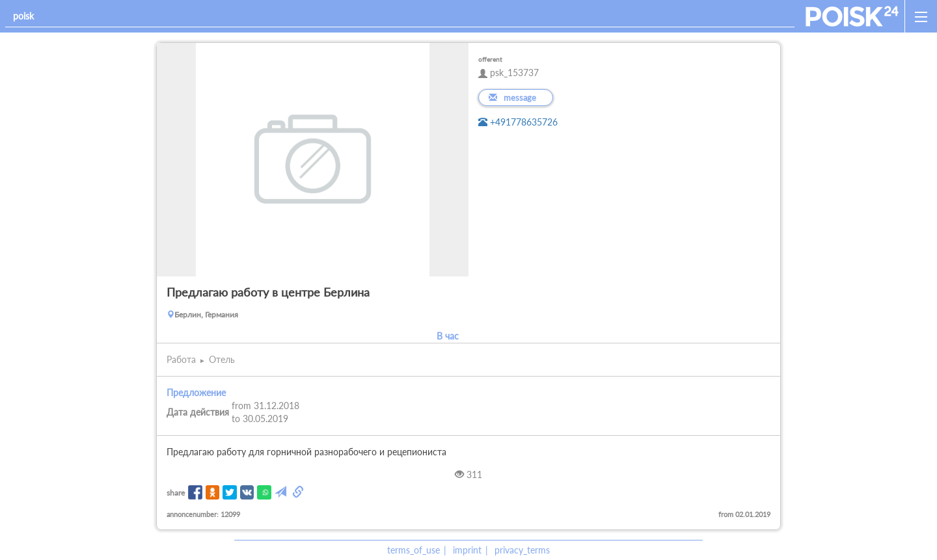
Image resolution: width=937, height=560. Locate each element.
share (176, 493)
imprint (467, 550)
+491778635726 (518, 122)
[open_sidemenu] (921, 16)
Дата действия (198, 412)
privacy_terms (522, 550)
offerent (490, 59)
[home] (852, 16)
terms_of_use (414, 550)
